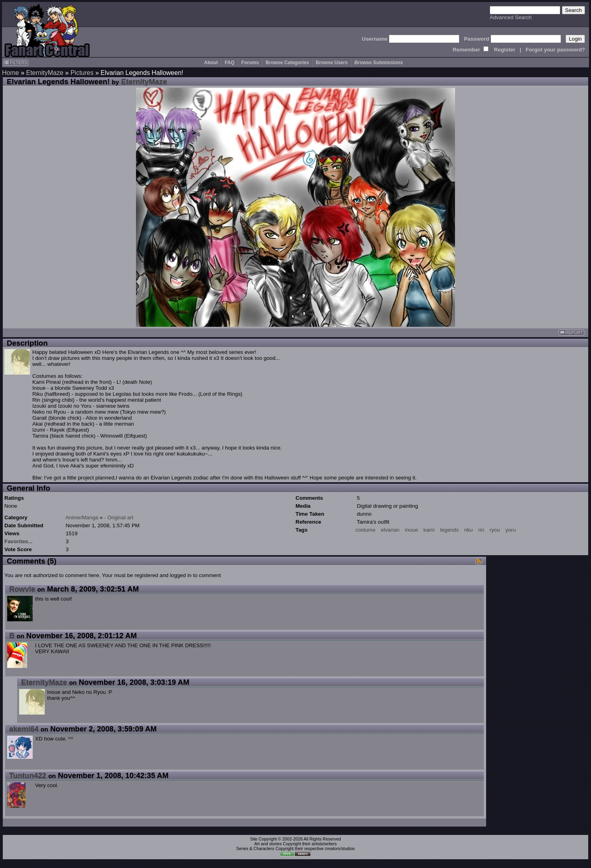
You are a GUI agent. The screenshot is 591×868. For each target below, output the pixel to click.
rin (481, 530)
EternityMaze (44, 73)
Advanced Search (511, 17)
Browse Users (332, 63)
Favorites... (18, 541)
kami (429, 530)
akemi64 (24, 729)
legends (450, 530)
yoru (510, 530)
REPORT (571, 333)
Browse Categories (287, 63)
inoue (411, 530)
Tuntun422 (28, 775)
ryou (495, 530)
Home (11, 73)
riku (468, 530)
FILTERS (16, 63)
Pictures (82, 73)
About (211, 63)
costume (365, 530)
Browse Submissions (379, 63)
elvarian (390, 530)
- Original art (119, 517)
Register (505, 50)
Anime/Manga (82, 517)
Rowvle (22, 589)
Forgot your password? (555, 50)
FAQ (230, 63)
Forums (250, 63)
